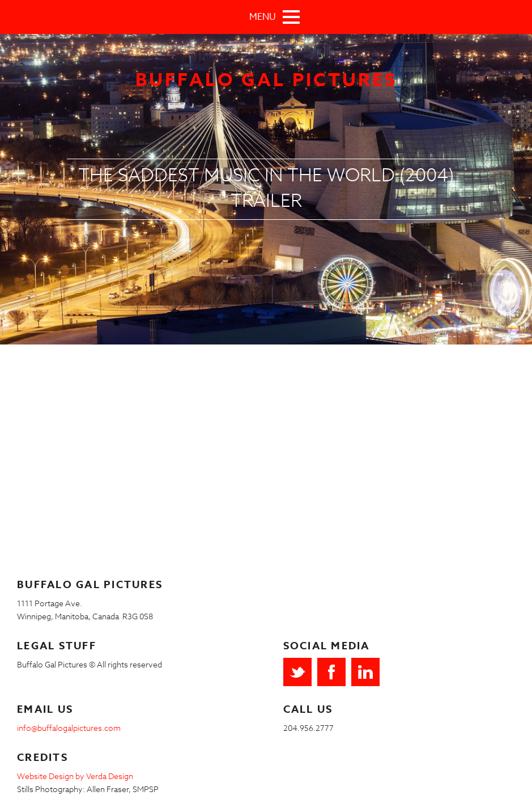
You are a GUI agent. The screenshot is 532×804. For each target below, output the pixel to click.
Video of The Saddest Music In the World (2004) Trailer (181, 455)
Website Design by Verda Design (75, 776)
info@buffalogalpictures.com (69, 728)
